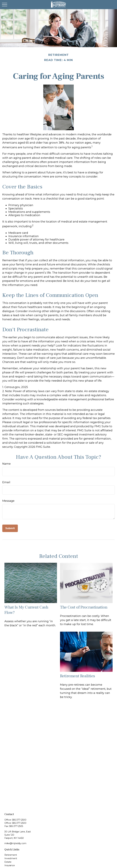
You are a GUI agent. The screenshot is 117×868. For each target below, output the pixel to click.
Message (8, 501)
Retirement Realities (78, 676)
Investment (11, 858)
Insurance (10, 865)
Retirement (11, 855)
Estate (8, 862)
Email (6, 482)
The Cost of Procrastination (84, 607)
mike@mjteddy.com (15, 843)
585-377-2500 (19, 820)
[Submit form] (10, 528)
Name (6, 464)
